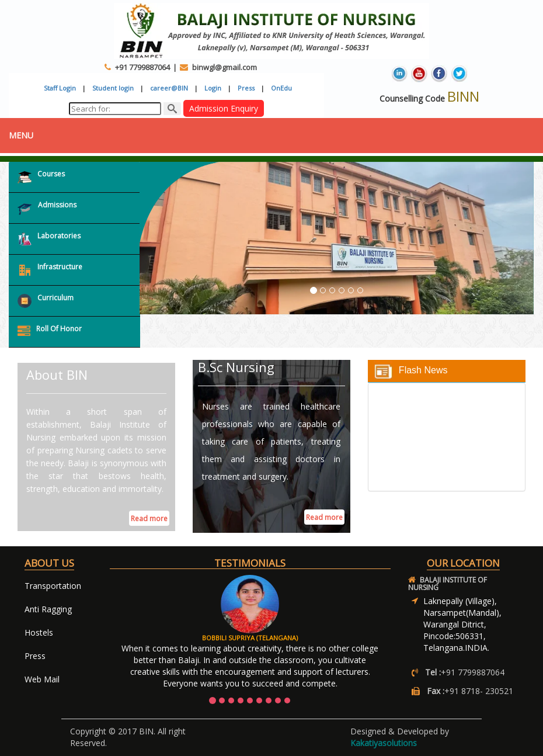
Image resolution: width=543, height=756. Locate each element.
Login (213, 88)
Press (246, 88)
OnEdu (281, 88)
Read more (149, 519)
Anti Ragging (48, 609)
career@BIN (169, 88)
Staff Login (60, 88)
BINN (463, 96)
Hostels (39, 632)
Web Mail (42, 679)
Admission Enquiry (224, 108)
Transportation (53, 586)
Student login (113, 88)
